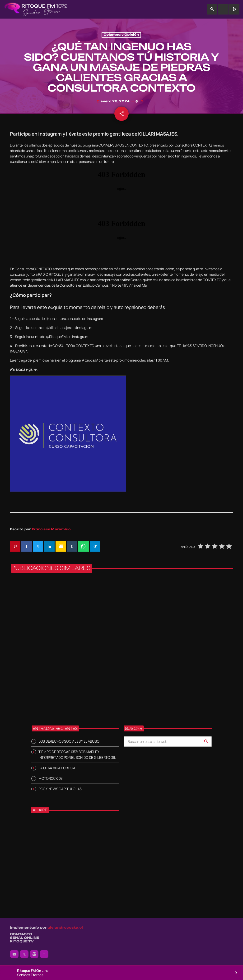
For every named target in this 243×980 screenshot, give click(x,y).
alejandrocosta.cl (65, 928)
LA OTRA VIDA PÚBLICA (57, 768)
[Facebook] (44, 954)
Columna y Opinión (121, 35)
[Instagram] (34, 954)
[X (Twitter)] (24, 954)
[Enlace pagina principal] (36, 9)
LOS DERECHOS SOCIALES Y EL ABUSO (69, 742)
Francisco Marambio (51, 529)
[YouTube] (14, 954)
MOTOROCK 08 (51, 778)
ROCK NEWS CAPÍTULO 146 (60, 789)
